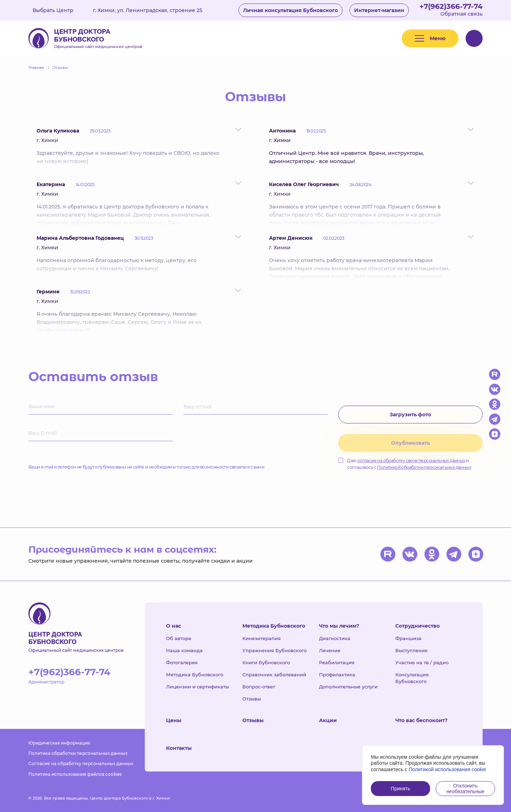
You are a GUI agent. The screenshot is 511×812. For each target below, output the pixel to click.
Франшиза (408, 638)
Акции (328, 720)
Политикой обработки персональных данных (424, 467)
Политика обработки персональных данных (78, 753)
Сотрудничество (417, 626)
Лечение (330, 650)
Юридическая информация (59, 743)
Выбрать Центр (58, 10)
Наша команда (184, 650)
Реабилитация (337, 662)
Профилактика (337, 675)
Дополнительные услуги (348, 687)
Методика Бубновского (195, 675)
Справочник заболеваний (274, 675)
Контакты (179, 748)
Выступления (411, 650)
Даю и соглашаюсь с (405, 464)
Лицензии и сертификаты (197, 687)
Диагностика (335, 638)
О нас (174, 626)
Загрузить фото (410, 415)
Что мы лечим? (339, 626)
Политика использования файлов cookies (75, 774)
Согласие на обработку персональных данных (81, 764)
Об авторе (179, 638)
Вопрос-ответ (259, 687)
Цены (174, 720)
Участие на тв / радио (422, 662)
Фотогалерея (182, 662)
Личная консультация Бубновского (290, 10)
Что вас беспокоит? (421, 720)
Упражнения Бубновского (274, 650)
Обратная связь (461, 14)
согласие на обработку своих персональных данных (411, 461)
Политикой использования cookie (448, 769)
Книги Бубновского (266, 662)
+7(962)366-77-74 (451, 6)
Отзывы (252, 699)
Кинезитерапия (262, 638)
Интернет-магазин (379, 10)
